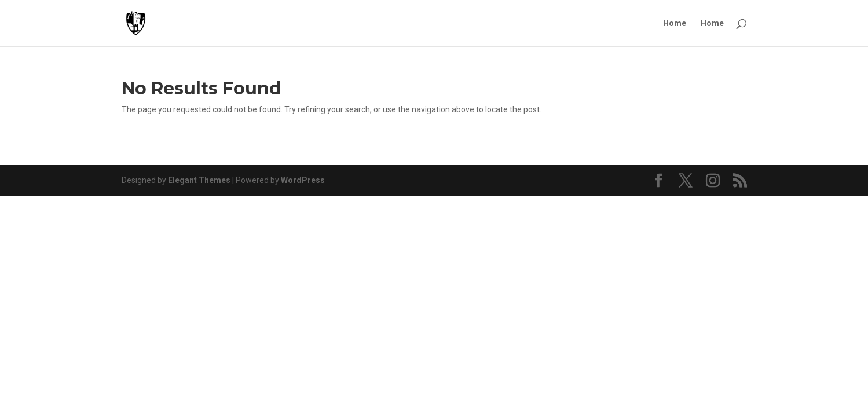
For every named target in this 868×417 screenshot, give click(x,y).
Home (675, 23)
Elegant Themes (199, 180)
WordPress (303, 180)
